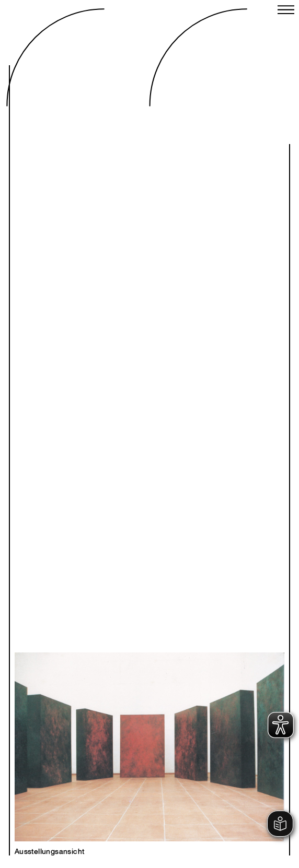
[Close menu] (286, 11)
